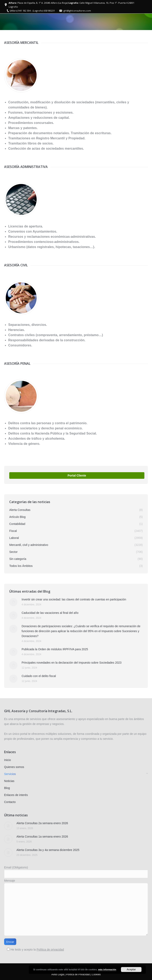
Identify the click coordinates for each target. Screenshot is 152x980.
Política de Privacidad (78, 974)
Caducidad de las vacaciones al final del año (50, 613)
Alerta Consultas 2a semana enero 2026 (42, 823)
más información (107, 970)
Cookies (96, 974)
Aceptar (131, 970)
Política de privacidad (50, 950)
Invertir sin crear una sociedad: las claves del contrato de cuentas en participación (74, 599)
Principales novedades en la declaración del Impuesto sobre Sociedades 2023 (72, 663)
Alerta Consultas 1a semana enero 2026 (42, 837)
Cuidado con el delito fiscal (39, 676)
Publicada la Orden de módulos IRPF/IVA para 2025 (55, 649)
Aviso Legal (58, 974)
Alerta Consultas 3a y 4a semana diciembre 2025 (48, 850)
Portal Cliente (77, 475)
